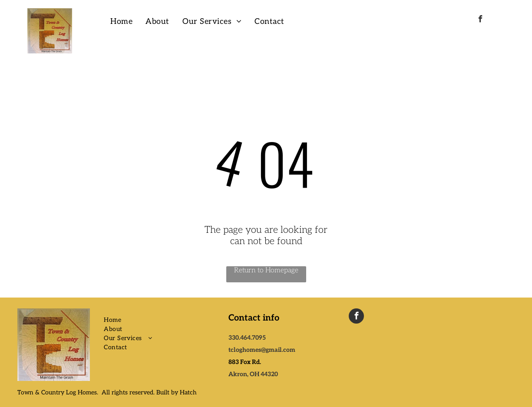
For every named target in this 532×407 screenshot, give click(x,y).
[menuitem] (121, 22)
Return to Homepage (266, 270)
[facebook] (481, 20)
